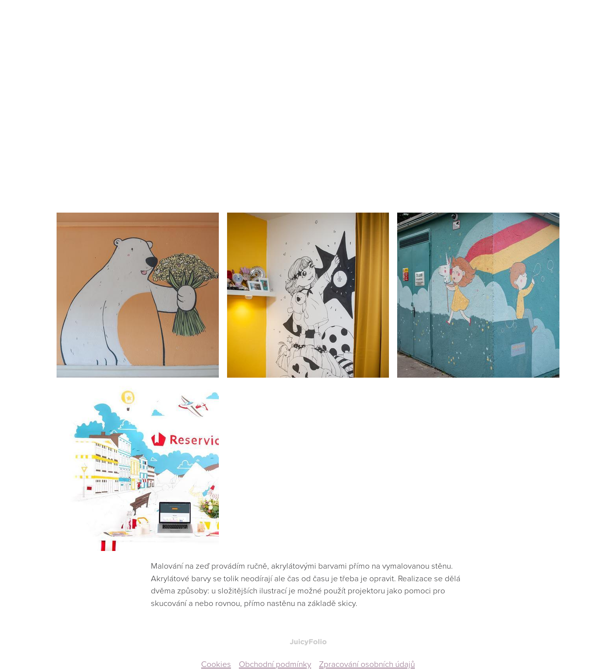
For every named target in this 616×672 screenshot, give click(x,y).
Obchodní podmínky (275, 664)
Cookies (216, 664)
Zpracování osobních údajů (367, 664)
